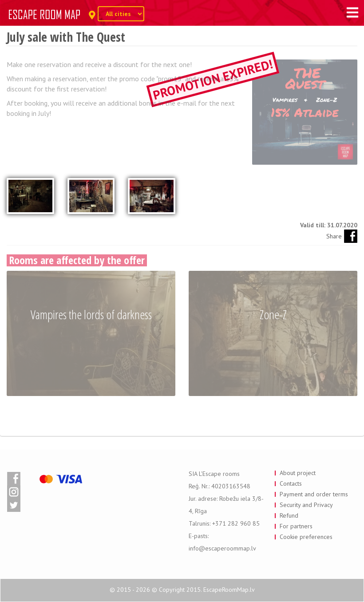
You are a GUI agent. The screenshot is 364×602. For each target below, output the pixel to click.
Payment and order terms (314, 494)
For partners (296, 526)
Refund (289, 515)
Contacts (291, 483)
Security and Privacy (306, 505)
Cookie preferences (306, 537)
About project (298, 473)
